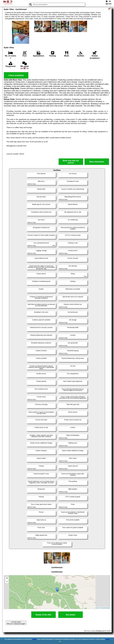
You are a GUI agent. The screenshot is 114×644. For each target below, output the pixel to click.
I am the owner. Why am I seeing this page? (16, 623)
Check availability (16, 75)
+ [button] (7, 578)
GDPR (108, 639)
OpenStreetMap (105, 608)
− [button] (7, 582)
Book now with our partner (71, 162)
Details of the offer (43, 615)
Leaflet (97, 608)
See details (71, 615)
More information (97, 162)
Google (35, 639)
